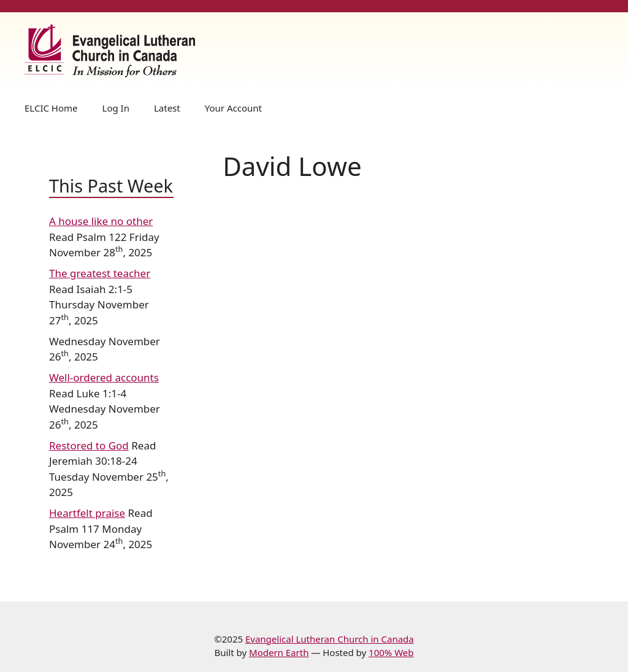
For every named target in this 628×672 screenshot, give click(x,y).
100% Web (391, 652)
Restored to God (89, 445)
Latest (167, 108)
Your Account (233, 108)
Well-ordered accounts (104, 377)
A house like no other (101, 221)
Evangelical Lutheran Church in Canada (330, 639)
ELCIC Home (51, 108)
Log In (116, 108)
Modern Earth (279, 652)
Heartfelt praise (87, 513)
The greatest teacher (100, 273)
